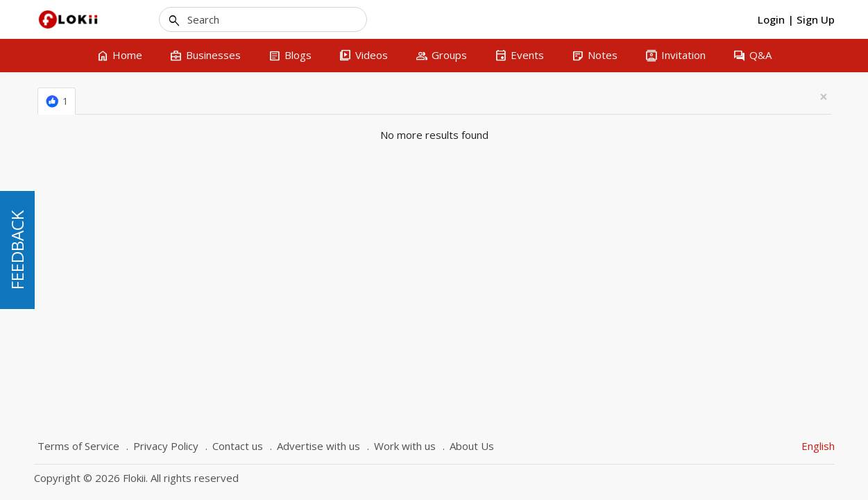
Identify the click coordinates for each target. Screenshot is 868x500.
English (818, 446)
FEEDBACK (17, 250)
